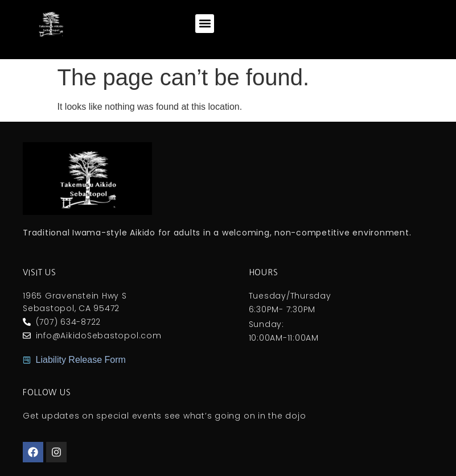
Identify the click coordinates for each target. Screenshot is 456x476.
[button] (205, 24)
